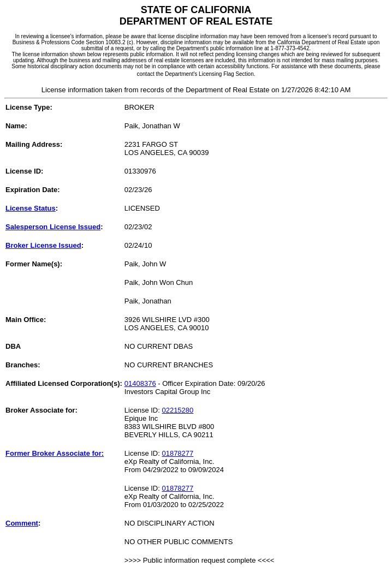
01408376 (140, 383)
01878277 (177, 453)
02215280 (177, 410)
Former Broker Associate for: (55, 453)
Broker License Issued (43, 245)
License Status (31, 208)
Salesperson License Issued (53, 227)
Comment (22, 523)
